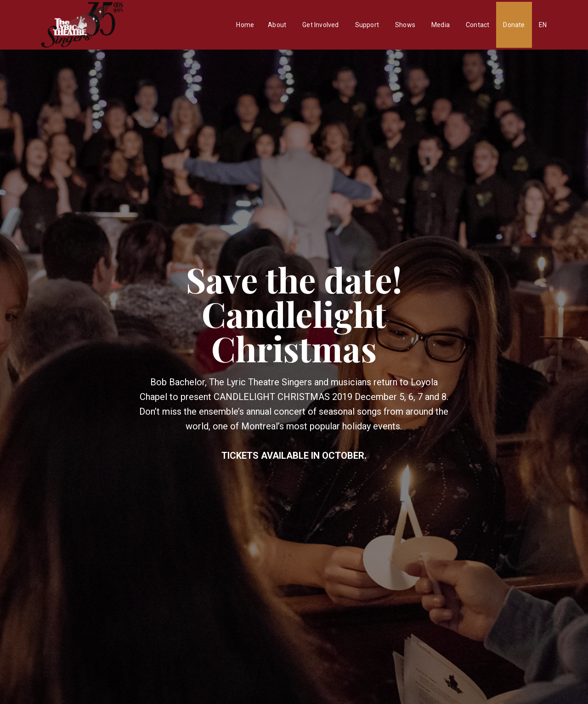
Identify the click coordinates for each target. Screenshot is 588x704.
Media (441, 25)
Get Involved (320, 25)
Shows (405, 25)
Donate (514, 25)
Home (245, 25)
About (277, 25)
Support (367, 25)
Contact (478, 25)
